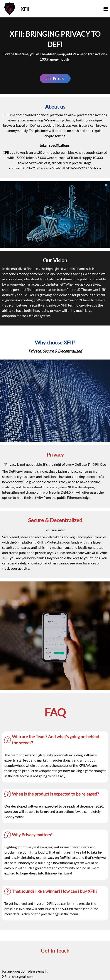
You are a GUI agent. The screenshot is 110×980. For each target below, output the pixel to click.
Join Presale (55, 78)
